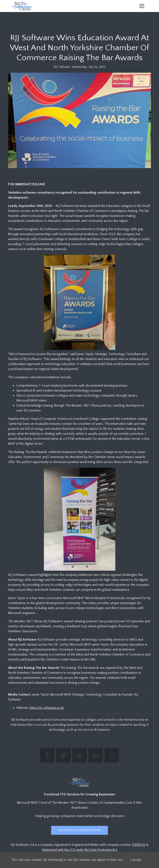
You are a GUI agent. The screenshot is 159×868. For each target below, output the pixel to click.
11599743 (139, 845)
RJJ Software (62, 67)
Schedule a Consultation (79, 830)
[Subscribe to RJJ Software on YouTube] (79, 755)
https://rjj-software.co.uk (47, 708)
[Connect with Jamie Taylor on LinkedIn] (96, 755)
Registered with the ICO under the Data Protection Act (79, 850)
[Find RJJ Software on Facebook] (47, 755)
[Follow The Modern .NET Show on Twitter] (63, 755)
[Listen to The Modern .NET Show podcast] (112, 755)
